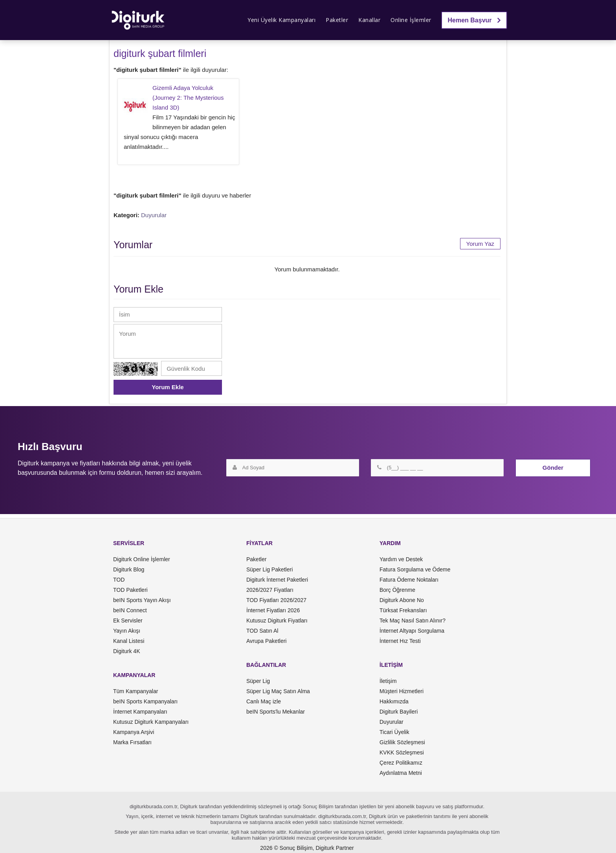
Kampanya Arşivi (134, 732)
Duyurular (154, 215)
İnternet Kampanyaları (140, 712)
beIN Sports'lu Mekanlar (276, 712)
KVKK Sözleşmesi (402, 752)
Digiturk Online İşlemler (142, 559)
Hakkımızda (394, 701)
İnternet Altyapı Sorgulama (412, 631)
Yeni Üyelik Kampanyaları (281, 20)
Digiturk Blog (129, 569)
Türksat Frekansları (403, 610)
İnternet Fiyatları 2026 (273, 610)
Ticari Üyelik (394, 732)
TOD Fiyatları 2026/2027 (276, 600)
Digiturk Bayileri (399, 712)
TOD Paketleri (130, 590)
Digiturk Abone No (402, 600)
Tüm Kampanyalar (136, 691)
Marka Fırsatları (132, 742)
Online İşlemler (411, 20)
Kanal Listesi (129, 641)
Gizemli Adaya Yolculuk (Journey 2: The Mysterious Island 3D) (188, 98)
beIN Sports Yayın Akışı (142, 600)
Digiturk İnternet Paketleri (277, 580)
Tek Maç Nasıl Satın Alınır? (412, 621)
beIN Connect (130, 610)
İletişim (388, 681)
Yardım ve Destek (401, 559)
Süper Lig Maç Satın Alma (278, 691)
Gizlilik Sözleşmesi (402, 742)
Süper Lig (258, 681)
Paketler (337, 20)
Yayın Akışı (127, 631)
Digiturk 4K (126, 651)
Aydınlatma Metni (401, 773)
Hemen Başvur (474, 20)
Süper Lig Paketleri (269, 569)
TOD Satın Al (262, 631)
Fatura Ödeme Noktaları (409, 580)
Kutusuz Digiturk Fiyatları (277, 621)
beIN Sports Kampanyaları (145, 701)
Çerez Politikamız (401, 763)
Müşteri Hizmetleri (401, 691)
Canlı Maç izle (264, 701)
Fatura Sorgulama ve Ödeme (415, 569)
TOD (119, 580)
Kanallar (369, 20)
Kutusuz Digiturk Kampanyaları (151, 722)
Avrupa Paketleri (266, 641)
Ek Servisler (128, 621)
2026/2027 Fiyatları (270, 590)
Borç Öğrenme (397, 590)
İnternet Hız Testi (400, 641)
